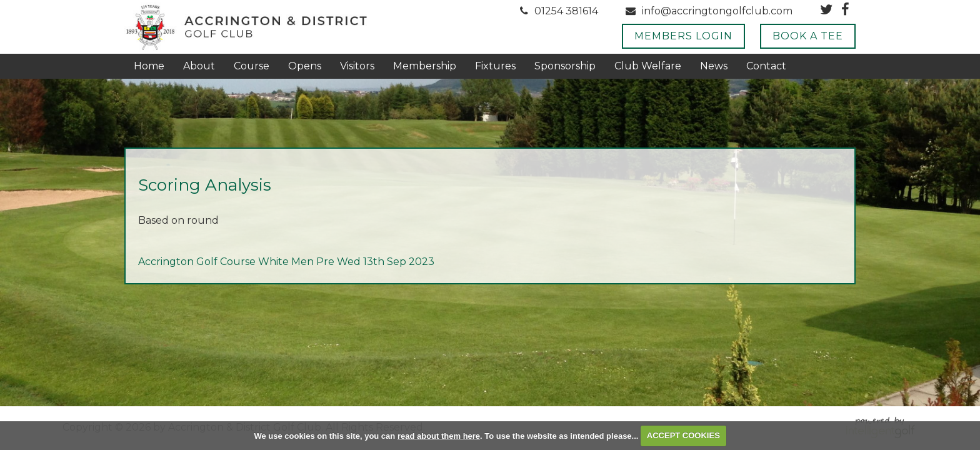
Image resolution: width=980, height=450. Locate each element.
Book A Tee (808, 36)
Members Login (683, 36)
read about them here (439, 435)
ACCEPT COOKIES (683, 435)
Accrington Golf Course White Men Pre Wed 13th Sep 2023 (286, 262)
